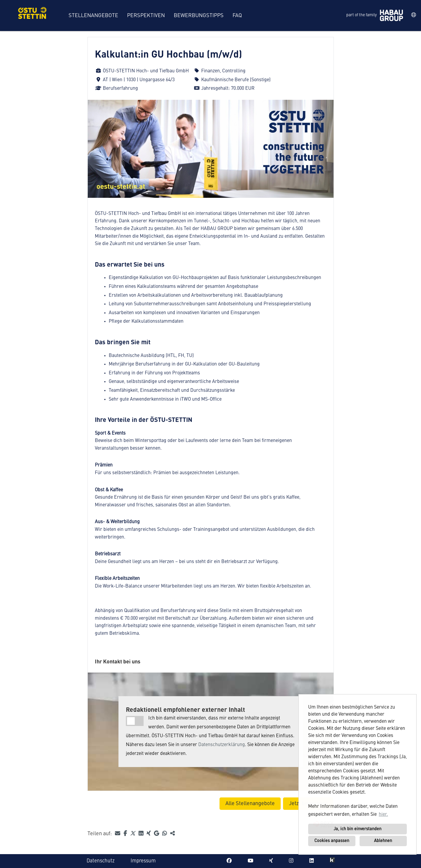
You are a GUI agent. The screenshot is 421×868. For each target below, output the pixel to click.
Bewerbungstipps (199, 16)
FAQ (237, 16)
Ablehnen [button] (383, 841)
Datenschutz (101, 861)
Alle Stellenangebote (250, 804)
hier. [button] (383, 815)
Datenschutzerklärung (222, 745)
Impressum (143, 861)
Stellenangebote (93, 16)
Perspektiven (146, 16)
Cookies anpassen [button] (332, 841)
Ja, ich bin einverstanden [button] (357, 829)
